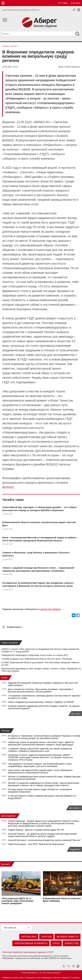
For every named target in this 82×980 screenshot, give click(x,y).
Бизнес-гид (72, 943)
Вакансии (31, 978)
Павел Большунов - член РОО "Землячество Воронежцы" (36, 844)
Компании (66, 978)
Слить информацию (44, 978)
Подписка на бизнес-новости (14, 978)
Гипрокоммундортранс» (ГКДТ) (26, 154)
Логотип (27, 172)
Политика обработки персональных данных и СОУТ (28, 952)
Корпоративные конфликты (31, 943)
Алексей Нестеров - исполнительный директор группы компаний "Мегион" (44, 840)
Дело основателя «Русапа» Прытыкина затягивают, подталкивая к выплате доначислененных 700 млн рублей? (40, 690)
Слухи (4, 678)
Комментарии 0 (14, 627)
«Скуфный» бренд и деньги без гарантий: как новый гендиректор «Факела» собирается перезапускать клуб (40, 750)
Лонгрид (5, 731)
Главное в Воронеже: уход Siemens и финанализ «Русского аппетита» (36, 554)
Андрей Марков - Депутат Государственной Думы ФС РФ (36, 830)
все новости (75, 808)
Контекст (6, 864)
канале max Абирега (50, 609)
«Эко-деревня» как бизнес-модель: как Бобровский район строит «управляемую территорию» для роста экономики (40, 765)
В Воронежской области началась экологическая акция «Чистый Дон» (39, 524)
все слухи (76, 714)
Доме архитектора (44, 127)
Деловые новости (67, 937)
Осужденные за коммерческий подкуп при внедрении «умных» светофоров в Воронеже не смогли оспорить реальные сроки (38, 584)
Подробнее (75, 849)
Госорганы (75, 978)
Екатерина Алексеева (54, 268)
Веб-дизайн (34, 177)
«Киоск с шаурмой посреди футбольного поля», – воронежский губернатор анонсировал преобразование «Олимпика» (38, 569)
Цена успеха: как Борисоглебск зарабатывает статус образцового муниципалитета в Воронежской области (40, 771)
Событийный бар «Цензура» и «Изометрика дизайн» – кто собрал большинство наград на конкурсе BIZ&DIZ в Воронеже (39, 509)
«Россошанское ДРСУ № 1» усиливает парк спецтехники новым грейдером (17, 901)
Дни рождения (8, 816)
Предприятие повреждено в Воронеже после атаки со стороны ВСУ (35, 655)
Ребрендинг (52, 145)
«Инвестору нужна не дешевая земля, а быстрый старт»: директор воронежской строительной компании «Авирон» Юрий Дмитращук (41, 743)
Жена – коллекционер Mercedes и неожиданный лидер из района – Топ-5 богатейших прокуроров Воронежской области (40, 539)
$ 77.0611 (63, 3)
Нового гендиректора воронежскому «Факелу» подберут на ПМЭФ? (41, 702)
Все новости (10, 928)
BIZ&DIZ (8, 140)
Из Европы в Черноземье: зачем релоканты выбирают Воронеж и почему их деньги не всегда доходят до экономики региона (44, 737)
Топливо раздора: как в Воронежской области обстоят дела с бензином (37, 659)
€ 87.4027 (76, 3)
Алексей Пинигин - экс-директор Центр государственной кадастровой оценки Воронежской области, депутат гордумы (42, 835)
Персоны (57, 978)
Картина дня (29, 937)
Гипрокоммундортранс (20, 268)
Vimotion (50, 332)
